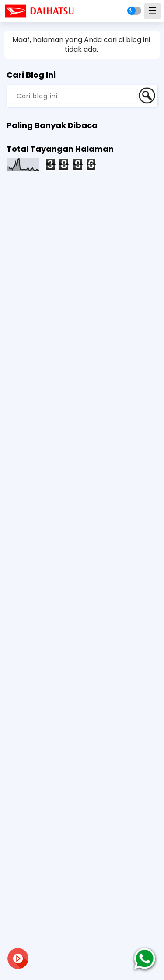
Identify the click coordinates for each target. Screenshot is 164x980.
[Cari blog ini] (74, 96)
